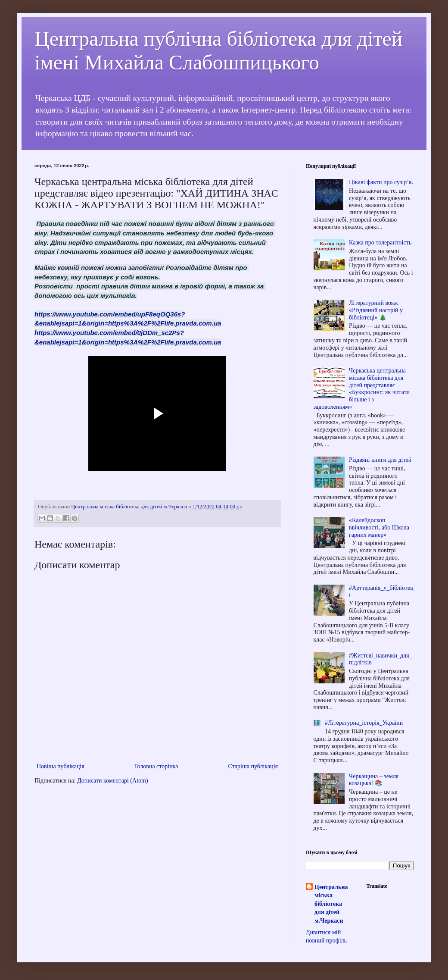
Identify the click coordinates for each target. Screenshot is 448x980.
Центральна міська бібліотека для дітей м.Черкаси (331, 904)
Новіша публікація (61, 766)
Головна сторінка (156, 766)
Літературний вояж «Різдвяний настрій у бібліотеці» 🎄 (376, 310)
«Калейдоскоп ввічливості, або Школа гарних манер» (379, 528)
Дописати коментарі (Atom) (112, 781)
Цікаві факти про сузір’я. (381, 182)
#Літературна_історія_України (364, 723)
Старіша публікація (253, 766)
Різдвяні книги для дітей (380, 460)
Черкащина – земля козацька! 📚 (374, 780)
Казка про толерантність (380, 243)
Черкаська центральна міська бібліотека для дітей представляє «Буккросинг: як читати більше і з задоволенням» (362, 389)
